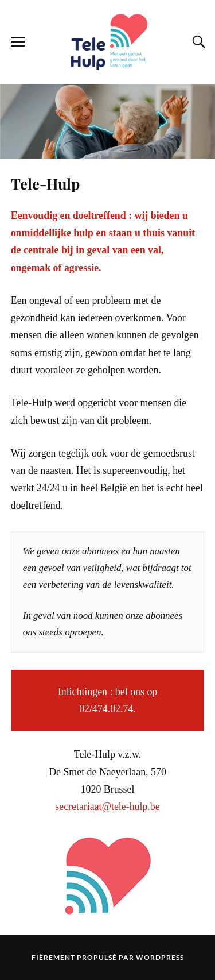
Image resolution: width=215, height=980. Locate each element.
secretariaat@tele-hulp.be (107, 807)
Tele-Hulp (45, 183)
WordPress (160, 957)
